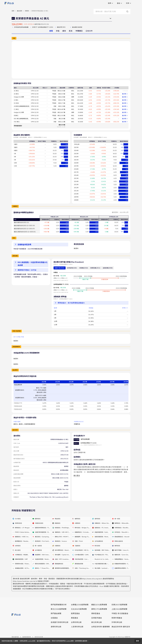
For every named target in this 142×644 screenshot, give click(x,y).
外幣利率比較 (117, 622)
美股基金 (75, 618)
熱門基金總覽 (56, 613)
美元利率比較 (97, 622)
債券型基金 (96, 613)
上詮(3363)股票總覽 (119, 609)
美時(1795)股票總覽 (99, 609)
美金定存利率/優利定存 (121, 627)
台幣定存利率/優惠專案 (101, 627)
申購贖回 (79, 31)
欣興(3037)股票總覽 (119, 605)
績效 (64, 31)
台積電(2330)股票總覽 (80, 605)
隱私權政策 (83, 641)
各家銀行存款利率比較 (60, 622)
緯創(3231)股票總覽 (99, 605)
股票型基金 (75, 613)
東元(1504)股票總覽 (59, 609)
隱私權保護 (15, 637)
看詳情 (125, 94)
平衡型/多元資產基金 (120, 613)
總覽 (51, 31)
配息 (71, 31)
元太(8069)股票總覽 (79, 609)
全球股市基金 (97, 618)
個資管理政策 (27, 637)
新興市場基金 (117, 618)
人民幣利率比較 (77, 627)
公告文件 (89, 31)
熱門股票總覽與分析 (59, 605)
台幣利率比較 (76, 622)
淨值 (58, 31)
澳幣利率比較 (56, 627)
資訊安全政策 (39, 637)
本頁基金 (125, 91)
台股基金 (54, 618)
